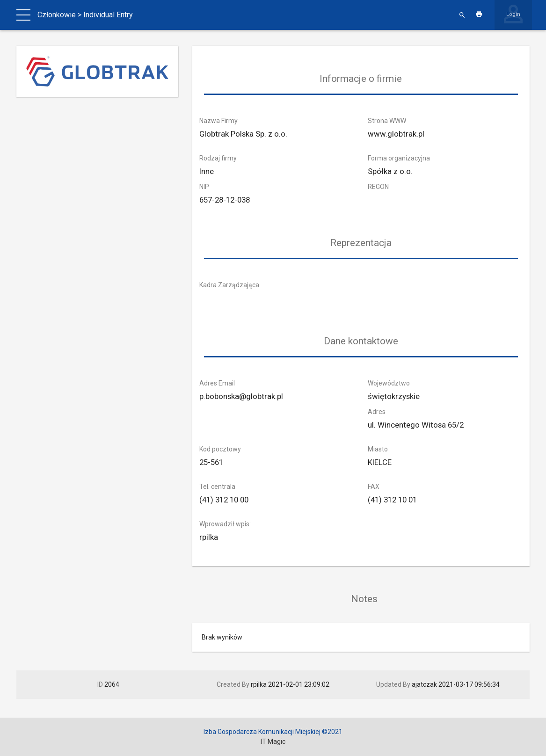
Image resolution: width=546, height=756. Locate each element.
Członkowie (57, 15)
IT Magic (273, 741)
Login (513, 14)
